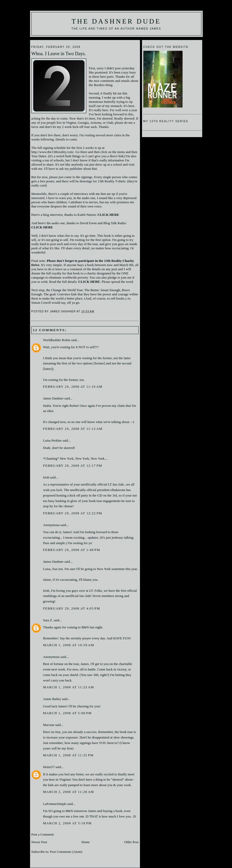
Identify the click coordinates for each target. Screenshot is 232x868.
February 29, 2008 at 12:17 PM (73, 466)
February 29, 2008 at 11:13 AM (73, 429)
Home (86, 842)
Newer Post (39, 842)
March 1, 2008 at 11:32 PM (68, 755)
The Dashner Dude (116, 21)
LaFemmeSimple (55, 804)
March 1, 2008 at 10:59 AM (69, 645)
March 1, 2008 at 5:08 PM (67, 713)
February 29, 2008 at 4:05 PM (72, 608)
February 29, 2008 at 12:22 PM (73, 513)
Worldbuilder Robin (57, 340)
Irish (46, 477)
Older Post (131, 842)
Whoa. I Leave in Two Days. (59, 54)
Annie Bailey (52, 699)
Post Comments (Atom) (66, 852)
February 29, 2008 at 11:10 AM (73, 387)
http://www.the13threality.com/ (53, 152)
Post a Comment (43, 834)
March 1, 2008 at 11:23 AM (69, 687)
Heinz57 (49, 767)
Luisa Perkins (52, 440)
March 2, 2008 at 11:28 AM (69, 792)
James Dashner (53, 398)
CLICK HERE (89, 282)
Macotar (49, 725)
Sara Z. (48, 620)
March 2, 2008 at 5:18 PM (67, 823)
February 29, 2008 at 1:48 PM (72, 550)
